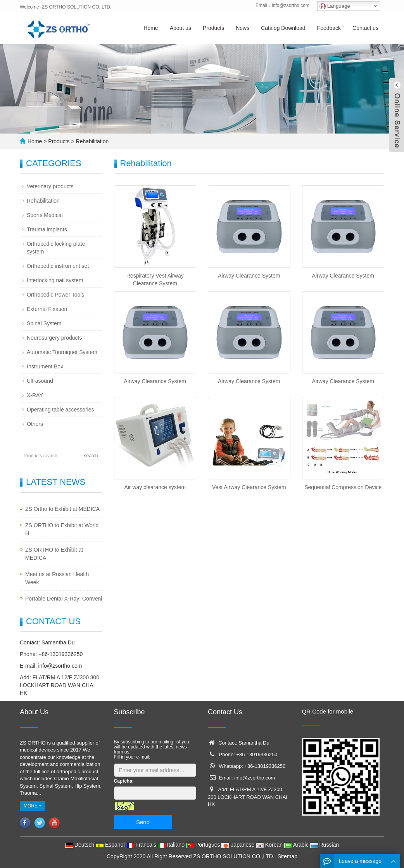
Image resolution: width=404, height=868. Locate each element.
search (91, 456)
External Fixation (47, 309)
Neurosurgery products (54, 338)
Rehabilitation (92, 141)
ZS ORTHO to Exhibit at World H (62, 529)
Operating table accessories (60, 410)
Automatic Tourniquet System (62, 352)
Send (143, 822)
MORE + (33, 806)
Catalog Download (283, 28)
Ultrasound (40, 381)
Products (213, 28)
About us (180, 28)
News (243, 28)
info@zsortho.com (291, 5)
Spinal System (44, 323)
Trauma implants (47, 229)
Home (151, 28)
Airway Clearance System (249, 276)
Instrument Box (45, 366)
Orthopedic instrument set (58, 266)
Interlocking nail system (55, 280)
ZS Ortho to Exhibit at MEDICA (62, 509)
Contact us (365, 28)
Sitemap (287, 856)
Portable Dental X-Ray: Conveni (64, 599)
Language (335, 6)
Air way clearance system (155, 487)
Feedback (329, 28)
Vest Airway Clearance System (249, 487)
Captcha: (124, 781)
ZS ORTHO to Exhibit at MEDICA (54, 554)
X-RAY (35, 395)
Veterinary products (50, 186)
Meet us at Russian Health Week (57, 578)
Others (35, 424)
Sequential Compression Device (343, 487)
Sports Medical (45, 215)
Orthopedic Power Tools (55, 295)
